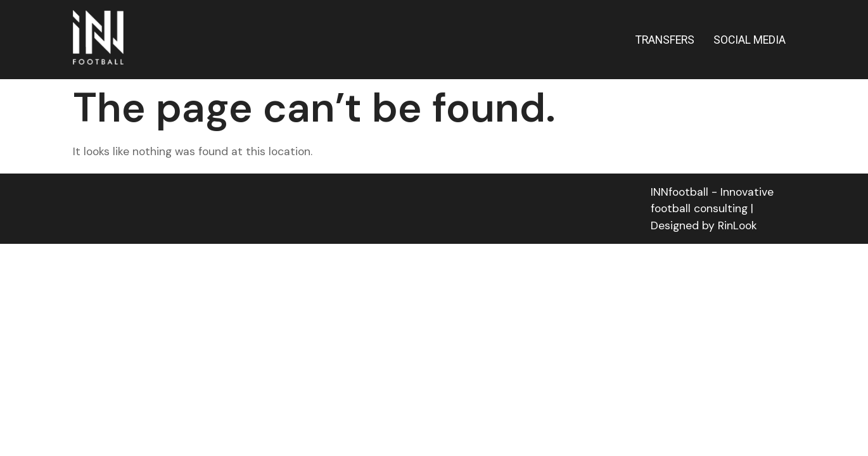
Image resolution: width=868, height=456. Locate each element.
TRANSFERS (665, 40)
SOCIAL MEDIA (750, 40)
